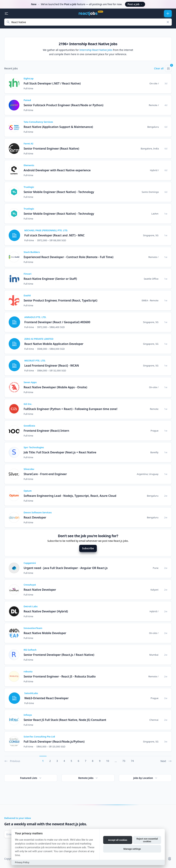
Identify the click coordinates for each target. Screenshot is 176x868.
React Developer (35, 517)
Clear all (159, 68)
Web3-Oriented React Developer (47, 698)
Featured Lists (31, 778)
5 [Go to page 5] (71, 761)
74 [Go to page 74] (132, 761)
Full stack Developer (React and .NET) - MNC (54, 235)
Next (166, 761)
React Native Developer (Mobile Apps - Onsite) (55, 387)
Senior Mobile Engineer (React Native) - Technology (59, 192)
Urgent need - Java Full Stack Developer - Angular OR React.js (66, 568)
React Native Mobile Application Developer (54, 344)
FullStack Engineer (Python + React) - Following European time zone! (71, 409)
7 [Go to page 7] (86, 761)
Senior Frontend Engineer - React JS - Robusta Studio (60, 676)
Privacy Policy (22, 862)
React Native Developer (40, 590)
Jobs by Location (146, 778)
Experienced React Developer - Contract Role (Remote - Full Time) (68, 257)
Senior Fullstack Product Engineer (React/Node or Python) (63, 105)
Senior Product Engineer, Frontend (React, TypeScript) (60, 300)
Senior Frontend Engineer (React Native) (51, 149)
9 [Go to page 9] (100, 761)
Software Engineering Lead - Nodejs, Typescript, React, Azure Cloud (70, 496)
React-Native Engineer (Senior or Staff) (50, 279)
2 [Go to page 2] (50, 761)
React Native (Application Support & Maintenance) (58, 127)
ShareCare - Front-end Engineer (45, 474)
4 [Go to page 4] (64, 761)
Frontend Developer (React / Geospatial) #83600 (57, 322)
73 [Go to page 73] (124, 761)
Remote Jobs (88, 778)
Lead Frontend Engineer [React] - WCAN (52, 366)
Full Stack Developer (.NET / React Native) (52, 83)
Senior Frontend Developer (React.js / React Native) (59, 655)
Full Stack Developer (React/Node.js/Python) (54, 742)
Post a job (135, 4)
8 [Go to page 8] (93, 761)
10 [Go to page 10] (108, 761)
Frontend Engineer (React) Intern (46, 431)
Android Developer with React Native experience (57, 170)
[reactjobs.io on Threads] (170, 859)
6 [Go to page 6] (78, 761)
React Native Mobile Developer (45, 633)
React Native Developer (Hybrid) (46, 611)
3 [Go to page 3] (57, 761)
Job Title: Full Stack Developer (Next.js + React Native (60, 452)
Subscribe (88, 548)
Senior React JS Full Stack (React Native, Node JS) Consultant (65, 720)
